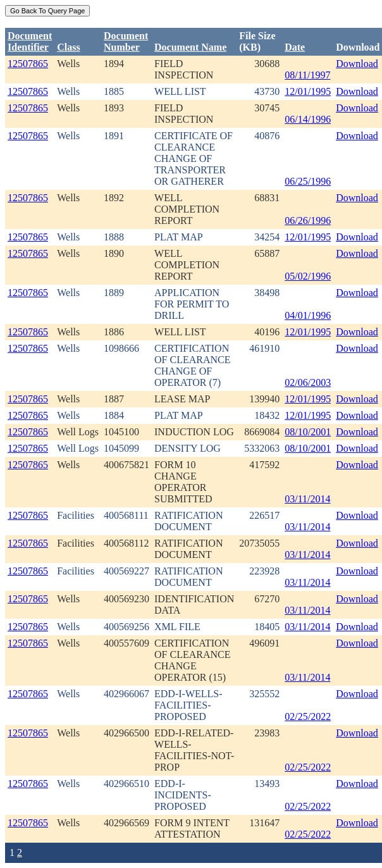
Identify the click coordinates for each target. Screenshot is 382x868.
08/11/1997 (307, 75)
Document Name (190, 47)
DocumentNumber (126, 41)
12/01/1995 (308, 91)
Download (357, 64)
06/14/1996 (308, 119)
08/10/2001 (308, 432)
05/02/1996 (308, 276)
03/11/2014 (307, 499)
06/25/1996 (308, 181)
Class (68, 47)
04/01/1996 (308, 315)
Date (295, 47)
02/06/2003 (308, 382)
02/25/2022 (308, 716)
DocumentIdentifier (30, 41)
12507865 (28, 64)
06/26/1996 (308, 220)
